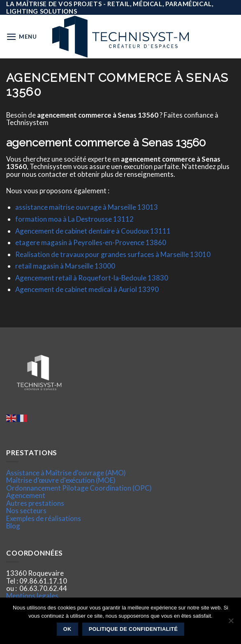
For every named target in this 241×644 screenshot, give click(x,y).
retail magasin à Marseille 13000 (65, 266)
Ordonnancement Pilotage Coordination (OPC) (79, 488)
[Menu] (22, 37)
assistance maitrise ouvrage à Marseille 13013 (87, 207)
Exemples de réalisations (44, 518)
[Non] (231, 623)
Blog (13, 526)
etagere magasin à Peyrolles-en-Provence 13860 (91, 242)
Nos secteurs (26, 511)
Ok (67, 629)
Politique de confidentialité (133, 629)
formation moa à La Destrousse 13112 (74, 219)
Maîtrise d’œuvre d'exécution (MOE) (61, 480)
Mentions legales (32, 596)
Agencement (26, 495)
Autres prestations (35, 503)
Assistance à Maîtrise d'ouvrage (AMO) (66, 473)
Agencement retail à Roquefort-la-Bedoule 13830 (92, 278)
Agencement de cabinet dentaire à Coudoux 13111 (93, 231)
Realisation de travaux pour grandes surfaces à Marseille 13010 (113, 254)
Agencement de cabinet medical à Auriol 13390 (87, 289)
